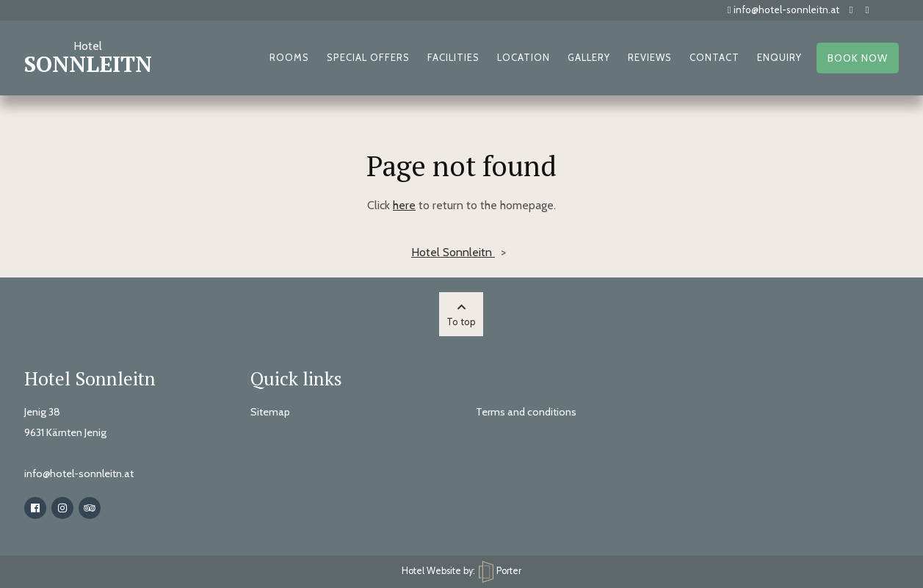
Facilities (453, 57)
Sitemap (270, 412)
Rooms (289, 57)
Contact (714, 57)
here (404, 205)
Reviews (650, 57)
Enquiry (779, 57)
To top (461, 315)
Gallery (589, 57)
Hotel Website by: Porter (461, 571)
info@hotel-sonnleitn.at (784, 10)
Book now (858, 58)
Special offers (368, 57)
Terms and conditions (526, 412)
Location (524, 57)
